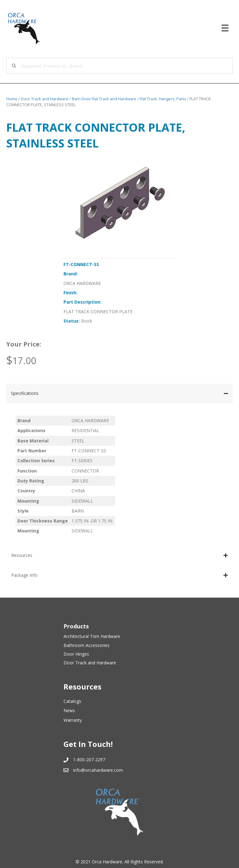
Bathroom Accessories (87, 645)
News (69, 710)
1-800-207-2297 (89, 759)
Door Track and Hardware (45, 99)
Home (12, 99)
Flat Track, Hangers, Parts (163, 99)
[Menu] (225, 28)
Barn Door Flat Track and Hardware (104, 99)
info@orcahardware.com (98, 770)
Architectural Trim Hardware (92, 636)
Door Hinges (76, 654)
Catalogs (72, 701)
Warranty (73, 720)
